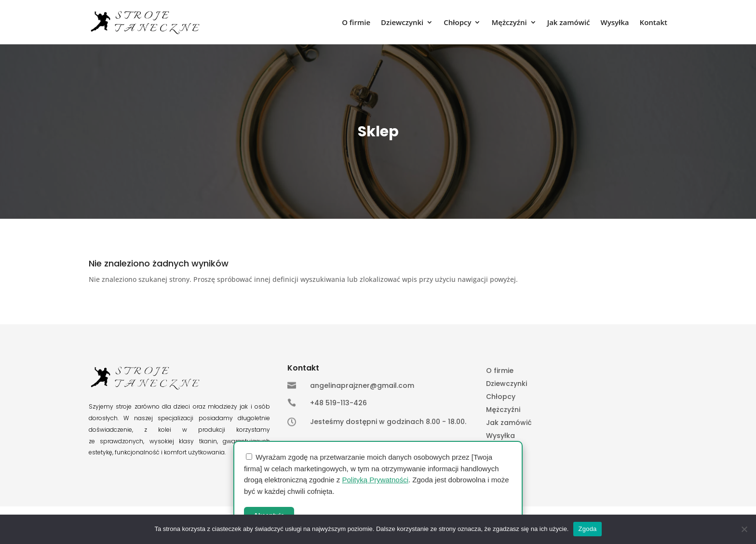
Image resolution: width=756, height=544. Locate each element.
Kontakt (654, 23)
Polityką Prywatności (375, 480)
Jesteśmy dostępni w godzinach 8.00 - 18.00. (388, 422)
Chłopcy (457, 23)
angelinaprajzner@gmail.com (362, 385)
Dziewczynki (402, 23)
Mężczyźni (509, 23)
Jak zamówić (569, 23)
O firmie (356, 23)
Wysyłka (615, 23)
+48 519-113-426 (338, 403)
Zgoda (587, 529)
